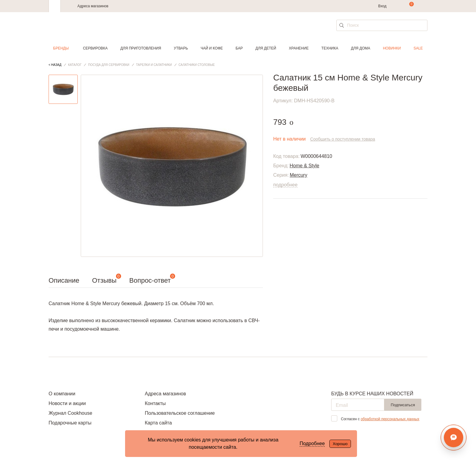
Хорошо (340, 444)
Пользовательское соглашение (180, 413)
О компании (62, 394)
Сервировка (95, 48)
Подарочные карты (70, 423)
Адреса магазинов (93, 6)
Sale (418, 48)
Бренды (61, 48)
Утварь (181, 48)
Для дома (360, 48)
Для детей (266, 48)
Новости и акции (67, 403)
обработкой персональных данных (390, 419)
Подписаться (403, 405)
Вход (382, 6)
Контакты (155, 403)
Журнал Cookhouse (70, 413)
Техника (330, 48)
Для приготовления (141, 48)
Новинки (392, 48)
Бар (239, 48)
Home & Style (304, 166)
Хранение (299, 48)
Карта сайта (158, 423)
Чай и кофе (212, 48)
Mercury (298, 175)
